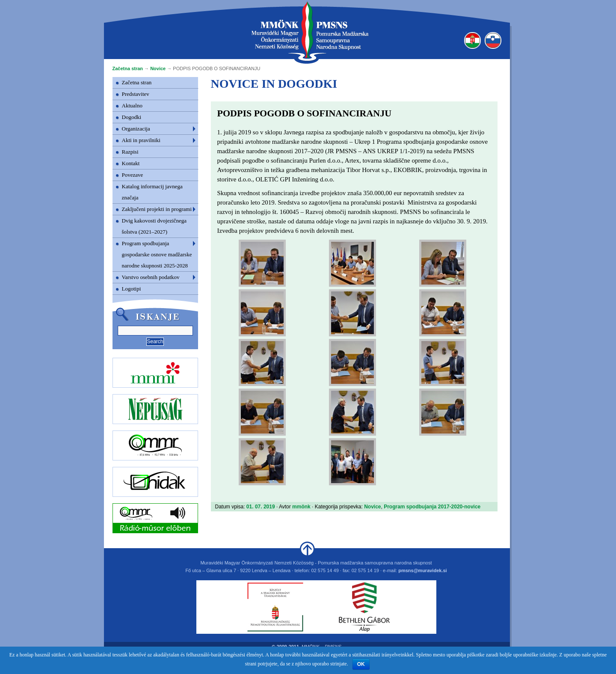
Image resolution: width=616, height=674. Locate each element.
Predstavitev (136, 94)
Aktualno (132, 105)
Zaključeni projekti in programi (157, 209)
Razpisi (130, 152)
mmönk (301, 507)
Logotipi (132, 289)
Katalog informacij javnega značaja (152, 192)
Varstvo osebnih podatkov (151, 277)
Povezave (133, 175)
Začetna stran (128, 68)
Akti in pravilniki (141, 140)
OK (361, 664)
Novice (158, 68)
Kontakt (131, 163)
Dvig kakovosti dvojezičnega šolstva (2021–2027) (154, 226)
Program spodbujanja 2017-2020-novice (432, 507)
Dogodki (132, 117)
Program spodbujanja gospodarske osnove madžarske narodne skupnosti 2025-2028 (157, 254)
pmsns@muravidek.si (422, 570)
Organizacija (136, 129)
